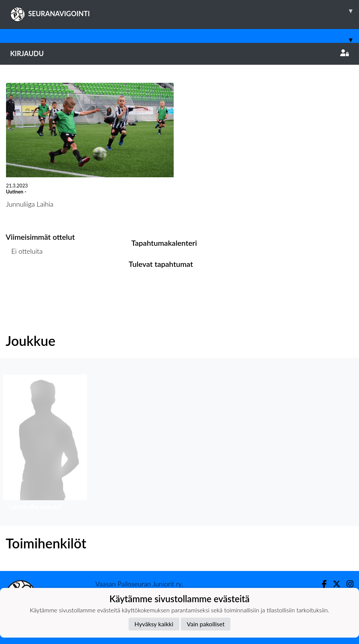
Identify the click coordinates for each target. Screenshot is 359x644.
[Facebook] (321, 584)
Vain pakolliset (206, 624)
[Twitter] (334, 584)
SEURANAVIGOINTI (185, 11)
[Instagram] (347, 584)
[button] (45, 444)
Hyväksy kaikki (154, 624)
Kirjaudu (179, 53)
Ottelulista (24, 280)
